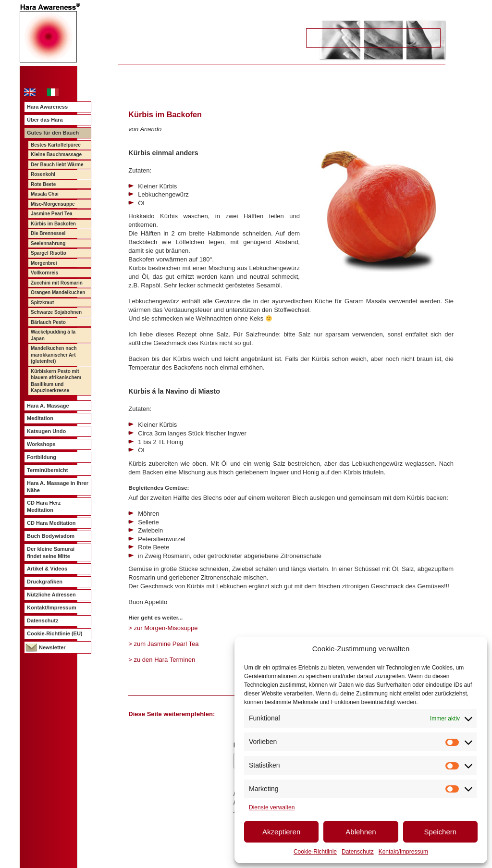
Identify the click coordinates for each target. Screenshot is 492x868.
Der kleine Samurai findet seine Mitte (51, 552)
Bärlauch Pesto (48, 322)
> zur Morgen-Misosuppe (163, 628)
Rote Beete (43, 184)
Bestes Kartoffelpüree (56, 145)
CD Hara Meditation (51, 523)
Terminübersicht (47, 470)
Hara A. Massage (48, 406)
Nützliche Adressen (51, 595)
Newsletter (52, 647)
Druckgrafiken (45, 582)
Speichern (441, 832)
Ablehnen (361, 832)
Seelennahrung (48, 243)
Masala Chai (45, 194)
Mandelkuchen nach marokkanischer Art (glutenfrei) (54, 355)
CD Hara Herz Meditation (44, 506)
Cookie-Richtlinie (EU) (55, 633)
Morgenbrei (44, 263)
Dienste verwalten (272, 807)
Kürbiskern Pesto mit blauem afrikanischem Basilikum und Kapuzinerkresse (56, 381)
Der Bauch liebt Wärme (57, 165)
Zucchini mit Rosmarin (57, 283)
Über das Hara (45, 120)
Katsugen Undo (46, 431)
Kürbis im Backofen (53, 224)
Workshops (41, 444)
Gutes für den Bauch (53, 133)
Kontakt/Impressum (403, 852)
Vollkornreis (44, 273)
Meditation (40, 418)
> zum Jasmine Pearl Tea (163, 644)
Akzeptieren (281, 832)
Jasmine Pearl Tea (52, 214)
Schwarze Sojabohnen (56, 312)
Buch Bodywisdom (51, 536)
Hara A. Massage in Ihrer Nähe (58, 487)
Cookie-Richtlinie (315, 852)
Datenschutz (358, 852)
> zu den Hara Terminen (162, 660)
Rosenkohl (43, 174)
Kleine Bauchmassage (56, 155)
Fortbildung (42, 457)
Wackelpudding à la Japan (53, 335)
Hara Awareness (47, 107)
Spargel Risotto (49, 253)
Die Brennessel (48, 233)
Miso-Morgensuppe (53, 204)
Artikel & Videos (47, 569)
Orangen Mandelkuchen (58, 292)
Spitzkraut (42, 303)
